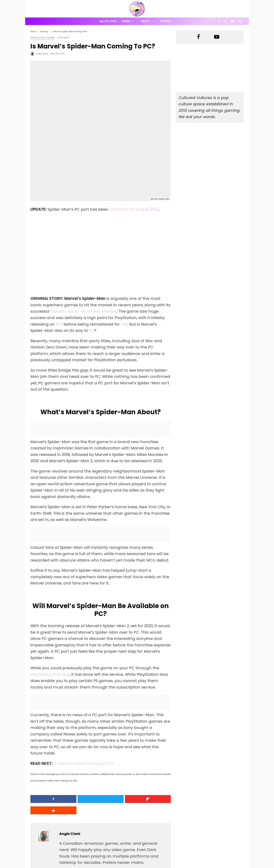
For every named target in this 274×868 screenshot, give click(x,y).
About (145, 21)
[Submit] (154, 746)
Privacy (166, 21)
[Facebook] (219, 21)
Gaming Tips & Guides (43, 38)
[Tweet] (83, 746)
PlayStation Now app (51, 621)
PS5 (124, 271)
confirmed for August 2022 (135, 156)
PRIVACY (67, 866)
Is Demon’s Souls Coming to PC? (85, 710)
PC (92, 277)
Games (126, 21)
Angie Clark (42, 54)
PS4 (59, 271)
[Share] (47, 746)
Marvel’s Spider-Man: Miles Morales (85, 258)
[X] (225, 21)
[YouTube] (233, 21)
